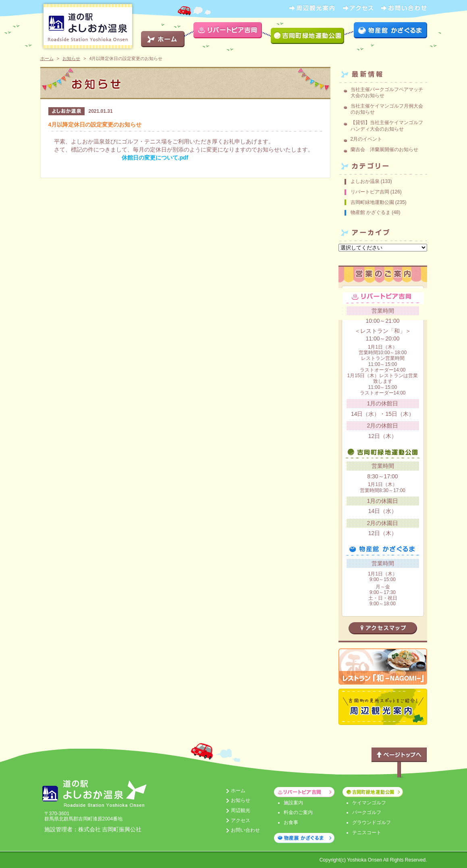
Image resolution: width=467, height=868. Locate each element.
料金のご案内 (298, 812)
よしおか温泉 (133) (371, 181)
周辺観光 (241, 810)
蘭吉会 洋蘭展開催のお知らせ (384, 150)
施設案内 (293, 803)
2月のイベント (366, 139)
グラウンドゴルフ (372, 822)
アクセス (241, 820)
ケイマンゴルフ (369, 803)
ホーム (47, 58)
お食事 (291, 822)
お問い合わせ (245, 830)
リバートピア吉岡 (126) (376, 192)
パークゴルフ (367, 812)
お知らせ (71, 58)
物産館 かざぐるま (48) (376, 212)
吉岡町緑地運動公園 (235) (379, 202)
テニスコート (367, 833)
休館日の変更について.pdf (155, 158)
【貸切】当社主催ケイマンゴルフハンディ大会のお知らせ (387, 126)
